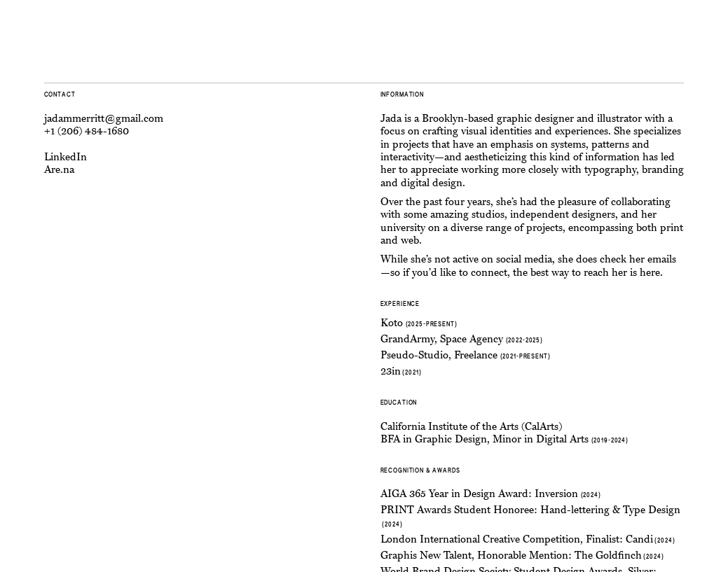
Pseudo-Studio (414, 355)
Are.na (59, 170)
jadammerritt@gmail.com (104, 119)
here (650, 273)
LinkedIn (66, 157)
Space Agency (472, 339)
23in (391, 371)
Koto (392, 323)
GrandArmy (407, 339)
